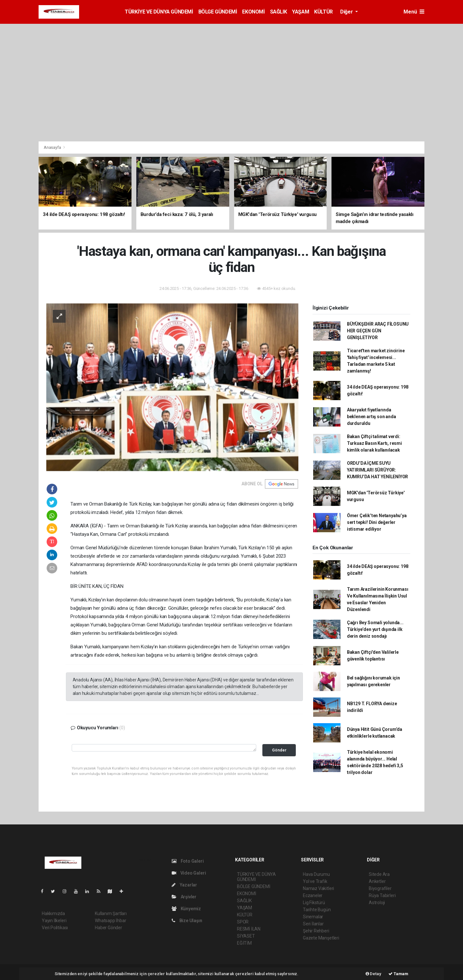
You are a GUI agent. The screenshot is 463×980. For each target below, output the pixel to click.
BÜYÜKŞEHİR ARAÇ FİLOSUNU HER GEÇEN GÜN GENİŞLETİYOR (378, 331)
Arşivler (184, 897)
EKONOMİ (253, 12)
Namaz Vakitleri (318, 888)
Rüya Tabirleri (382, 895)
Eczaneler (313, 895)
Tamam (398, 974)
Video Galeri (189, 873)
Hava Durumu (316, 874)
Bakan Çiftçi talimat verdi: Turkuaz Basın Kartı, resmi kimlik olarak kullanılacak (374, 443)
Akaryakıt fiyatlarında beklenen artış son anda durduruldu (372, 417)
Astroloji (377, 903)
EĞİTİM (244, 943)
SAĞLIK (279, 12)
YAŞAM (300, 12)
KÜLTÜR (323, 12)
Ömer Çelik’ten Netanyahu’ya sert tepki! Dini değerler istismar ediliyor (377, 522)
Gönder (279, 750)
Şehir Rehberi (316, 931)
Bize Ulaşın (187, 921)
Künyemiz (186, 909)
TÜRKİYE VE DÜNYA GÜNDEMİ (159, 12)
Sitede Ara (379, 874)
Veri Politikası (55, 928)
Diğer (347, 12)
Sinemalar (313, 917)
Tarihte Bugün (317, 910)
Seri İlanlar (313, 924)
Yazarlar (184, 885)
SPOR (243, 922)
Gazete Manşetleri (321, 938)
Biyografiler (380, 888)
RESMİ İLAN (249, 929)
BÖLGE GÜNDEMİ (218, 12)
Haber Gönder (109, 928)
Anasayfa (53, 147)
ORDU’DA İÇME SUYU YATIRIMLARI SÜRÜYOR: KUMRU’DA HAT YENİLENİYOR (377, 470)
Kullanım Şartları (111, 913)
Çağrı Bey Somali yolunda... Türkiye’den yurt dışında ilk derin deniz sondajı (375, 629)
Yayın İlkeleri (54, 921)
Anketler (377, 881)
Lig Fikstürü (314, 903)
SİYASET (246, 936)
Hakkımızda (53, 913)
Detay (373, 974)
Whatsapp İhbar (110, 921)
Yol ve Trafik (315, 881)
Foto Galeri (188, 861)
